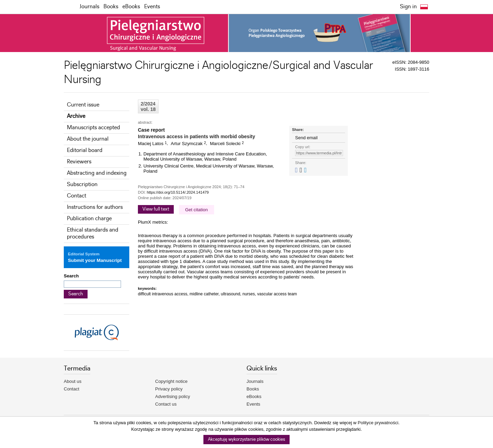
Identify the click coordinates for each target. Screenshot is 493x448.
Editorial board (85, 150)
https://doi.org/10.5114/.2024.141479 (178, 192)
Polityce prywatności (378, 423)
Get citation (197, 210)
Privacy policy (169, 389)
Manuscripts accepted (93, 128)
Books (111, 7)
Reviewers (79, 162)
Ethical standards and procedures (93, 233)
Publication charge (89, 219)
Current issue (83, 105)
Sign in (408, 7)
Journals (89, 7)
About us (73, 381)
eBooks (131, 7)
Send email (306, 138)
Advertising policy (173, 396)
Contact (77, 196)
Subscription (82, 185)
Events (152, 7)
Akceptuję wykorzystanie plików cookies (246, 440)
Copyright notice (171, 381)
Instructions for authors (95, 207)
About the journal (88, 139)
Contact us (166, 404)
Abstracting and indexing (97, 173)
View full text (156, 209)
